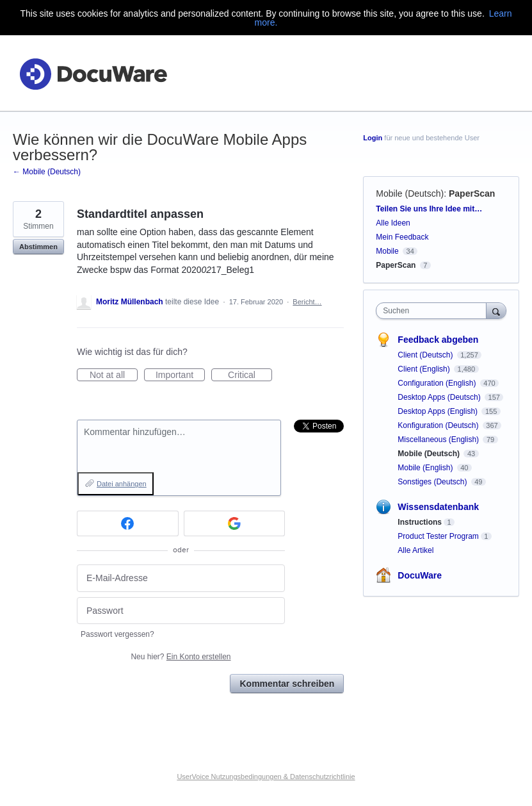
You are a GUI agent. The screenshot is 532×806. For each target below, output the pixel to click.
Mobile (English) (426, 468)
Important (180, 375)
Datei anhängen (122, 484)
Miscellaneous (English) (439, 440)
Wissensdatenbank (438, 507)
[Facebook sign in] (128, 523)
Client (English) (425, 369)
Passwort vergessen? (117, 634)
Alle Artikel (415, 550)
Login (373, 138)
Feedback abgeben (438, 340)
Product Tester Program (438, 536)
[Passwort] (181, 611)
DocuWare (420, 575)
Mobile (387, 251)
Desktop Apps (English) (439, 411)
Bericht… (307, 302)
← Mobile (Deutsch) (47, 172)
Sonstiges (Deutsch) (433, 482)
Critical (250, 375)
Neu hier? (181, 657)
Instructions (420, 522)
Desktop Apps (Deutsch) (440, 397)
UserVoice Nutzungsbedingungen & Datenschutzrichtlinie (266, 777)
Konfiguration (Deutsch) (439, 425)
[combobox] (434, 311)
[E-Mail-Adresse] (181, 578)
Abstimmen (38, 247)
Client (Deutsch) (426, 355)
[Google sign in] (235, 523)
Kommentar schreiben (287, 684)
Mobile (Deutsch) (410, 193)
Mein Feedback (402, 237)
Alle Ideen (393, 223)
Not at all (114, 375)
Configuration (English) (438, 383)
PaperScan (472, 193)
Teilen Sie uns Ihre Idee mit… (429, 209)
